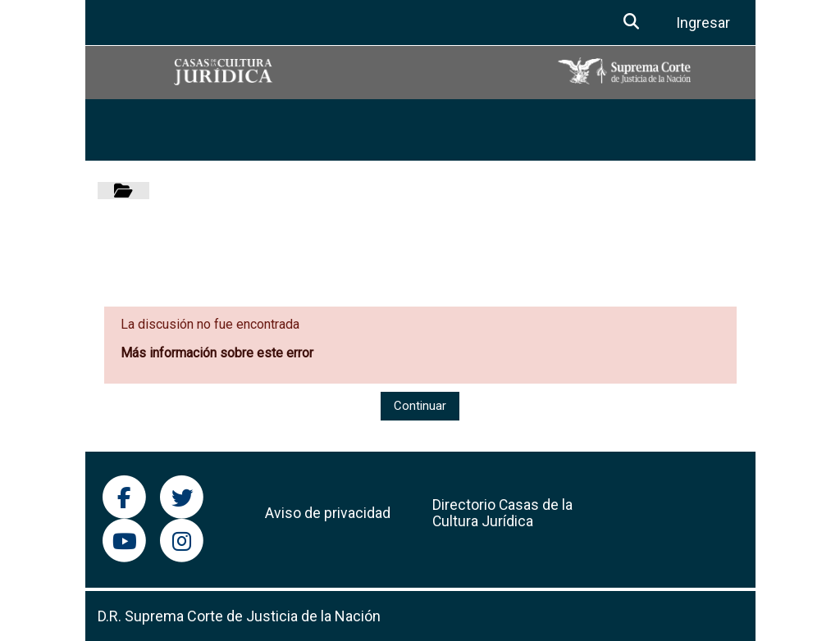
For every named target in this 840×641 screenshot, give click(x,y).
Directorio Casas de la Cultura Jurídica (502, 513)
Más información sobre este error (217, 353)
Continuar (420, 406)
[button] (632, 23)
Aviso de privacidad (328, 513)
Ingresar (703, 23)
